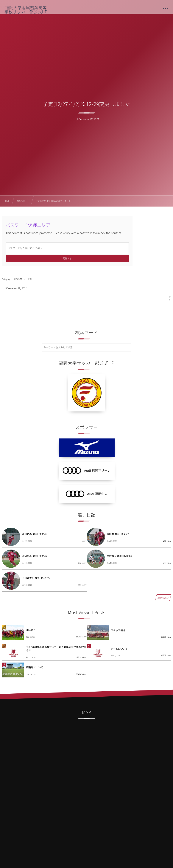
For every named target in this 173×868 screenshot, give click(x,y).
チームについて (119, 649)
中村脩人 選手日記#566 (119, 556)
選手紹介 (31, 630)
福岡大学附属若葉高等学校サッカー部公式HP (26, 10)
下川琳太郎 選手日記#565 (36, 578)
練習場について (35, 667)
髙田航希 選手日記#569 (35, 534)
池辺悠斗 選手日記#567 (35, 556)
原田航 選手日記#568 (118, 534)
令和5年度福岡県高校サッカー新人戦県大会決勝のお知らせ (56, 649)
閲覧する (67, 259)
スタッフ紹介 (118, 630)
